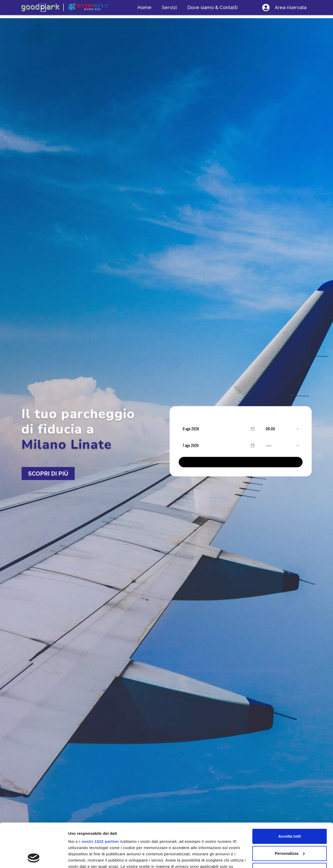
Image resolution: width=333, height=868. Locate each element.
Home (144, 7)
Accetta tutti (290, 795)
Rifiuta (290, 829)
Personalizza (290, 812)
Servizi (169, 7)
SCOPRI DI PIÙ (48, 474)
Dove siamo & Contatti (212, 7)
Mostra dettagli (82, 858)
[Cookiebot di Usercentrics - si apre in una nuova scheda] (34, 858)
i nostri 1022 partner (99, 800)
